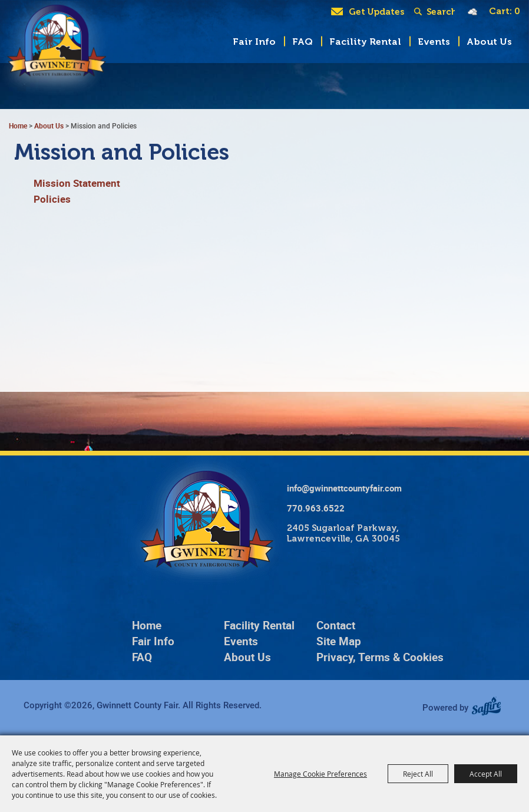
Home (18, 126)
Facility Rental (365, 42)
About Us (489, 42)
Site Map (339, 641)
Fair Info (254, 42)
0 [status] (517, 11)
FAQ (302, 42)
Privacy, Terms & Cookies (380, 657)
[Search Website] (441, 12)
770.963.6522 (316, 508)
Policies (52, 199)
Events (434, 42)
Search (420, 12)
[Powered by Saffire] (490, 707)
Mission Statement (77, 183)
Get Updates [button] (376, 12)
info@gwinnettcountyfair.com (344, 488)
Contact (336, 625)
